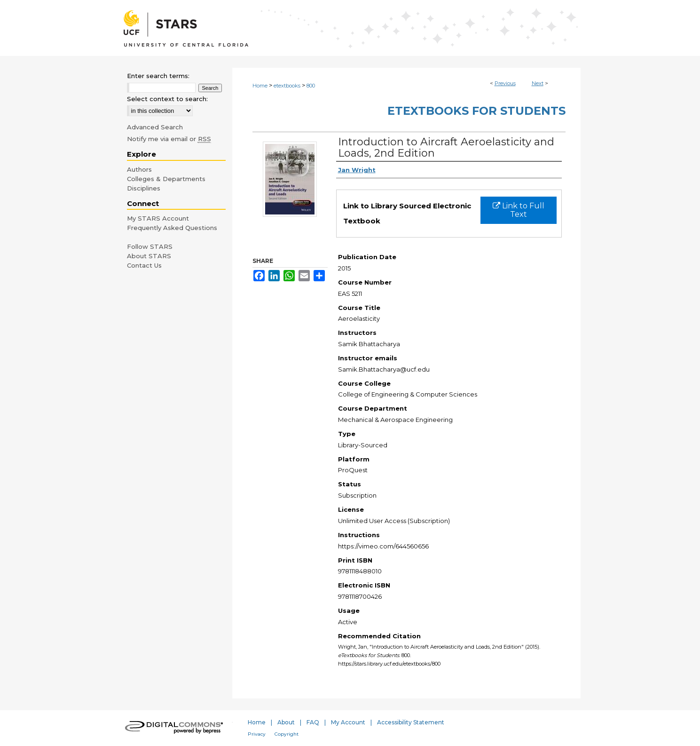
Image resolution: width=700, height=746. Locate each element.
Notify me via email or (169, 139)
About (286, 722)
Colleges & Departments (166, 179)
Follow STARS (150, 246)
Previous (505, 83)
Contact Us (144, 265)
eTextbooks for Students (476, 111)
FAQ (313, 722)
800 (311, 86)
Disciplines (144, 188)
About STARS (149, 256)
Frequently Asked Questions (172, 228)
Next (538, 83)
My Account (348, 722)
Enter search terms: (158, 76)
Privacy (257, 734)
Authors (139, 169)
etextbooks (287, 86)
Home (260, 86)
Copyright (287, 734)
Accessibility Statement (411, 722)
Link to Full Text (519, 210)
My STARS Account (158, 218)
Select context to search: (167, 99)
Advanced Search (155, 127)
